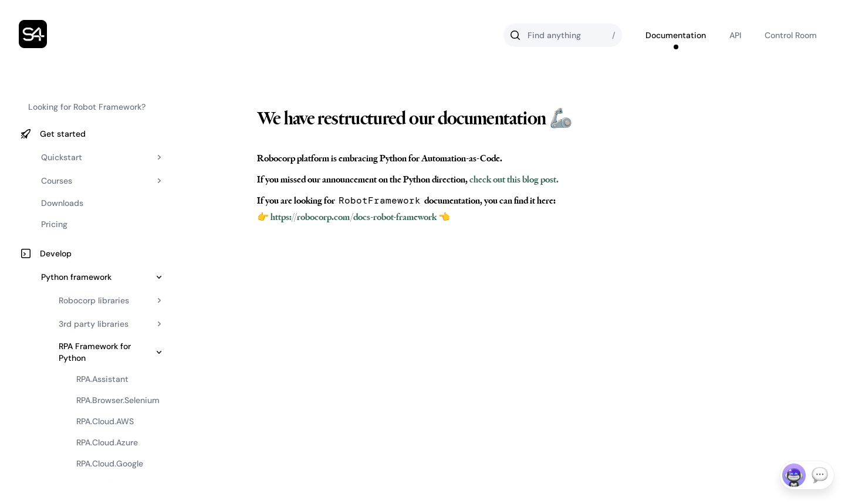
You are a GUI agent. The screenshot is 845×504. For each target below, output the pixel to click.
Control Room (791, 35)
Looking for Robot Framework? (87, 107)
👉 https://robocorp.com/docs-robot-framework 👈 (354, 217)
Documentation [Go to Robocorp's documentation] (676, 35)
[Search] (563, 35)
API (735, 35)
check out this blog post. (513, 180)
